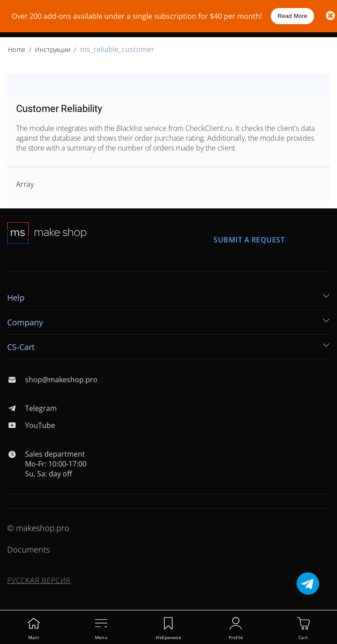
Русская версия (39, 580)
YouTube (31, 425)
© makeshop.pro (38, 528)
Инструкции (53, 50)
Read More (292, 16)
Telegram (32, 408)
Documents (28, 549)
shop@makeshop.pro (52, 380)
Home (17, 50)
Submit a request (249, 240)
